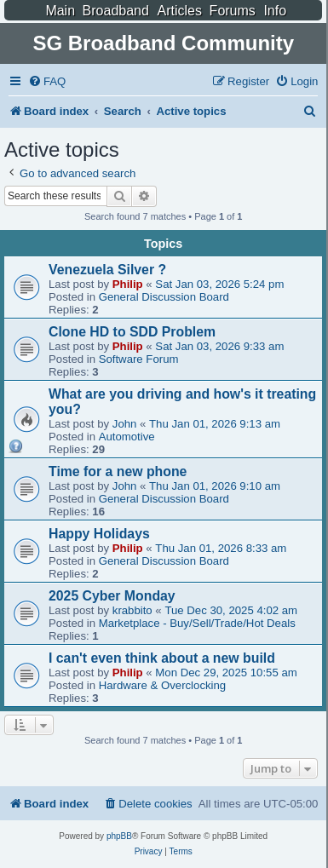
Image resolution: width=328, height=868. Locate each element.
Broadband (116, 11)
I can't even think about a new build (162, 658)
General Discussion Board (164, 297)
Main (60, 11)
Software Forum (139, 359)
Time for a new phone (118, 471)
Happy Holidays (99, 534)
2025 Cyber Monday (112, 596)
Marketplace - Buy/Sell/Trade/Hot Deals (197, 623)
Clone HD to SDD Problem (132, 332)
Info (275, 11)
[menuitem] (47, 81)
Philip (128, 284)
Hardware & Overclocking (163, 685)
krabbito (132, 610)
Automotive (127, 437)
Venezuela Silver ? (107, 270)
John (125, 424)
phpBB (119, 836)
